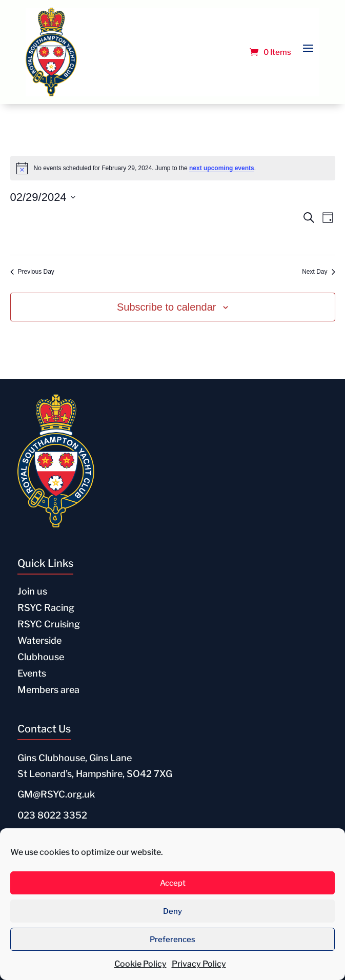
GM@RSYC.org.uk (56, 794)
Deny (172, 911)
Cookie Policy (140, 964)
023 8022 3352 (52, 815)
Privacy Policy (199, 964)
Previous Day (32, 272)
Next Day (318, 272)
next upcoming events (222, 168)
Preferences (172, 940)
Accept (173, 883)
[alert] (173, 168)
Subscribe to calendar (166, 307)
